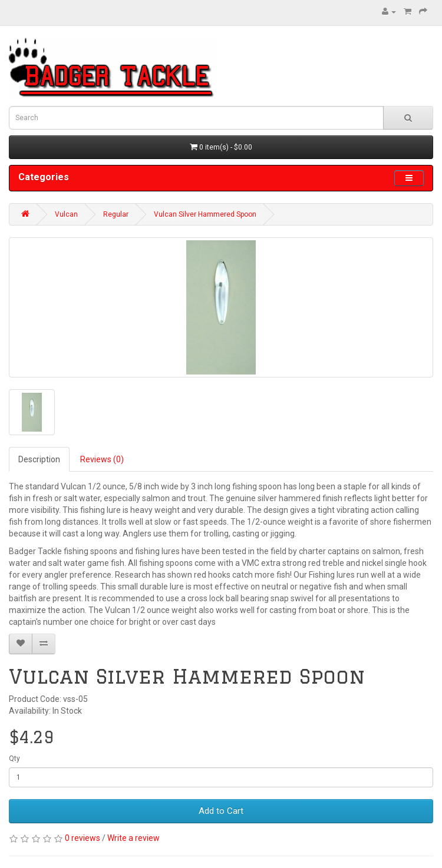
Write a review (133, 838)
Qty (14, 758)
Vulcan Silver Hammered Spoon (205, 214)
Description (39, 459)
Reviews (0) (102, 459)
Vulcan (66, 214)
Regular (116, 214)
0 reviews (83, 838)
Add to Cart (221, 811)
